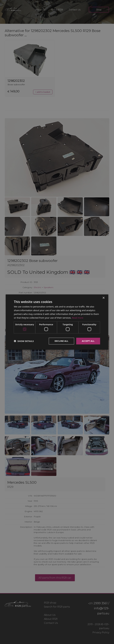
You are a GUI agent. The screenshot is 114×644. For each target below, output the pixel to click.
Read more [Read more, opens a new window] (78, 318)
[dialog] (57, 322)
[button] (24, 341)
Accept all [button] (88, 341)
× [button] (104, 298)
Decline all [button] (61, 341)
